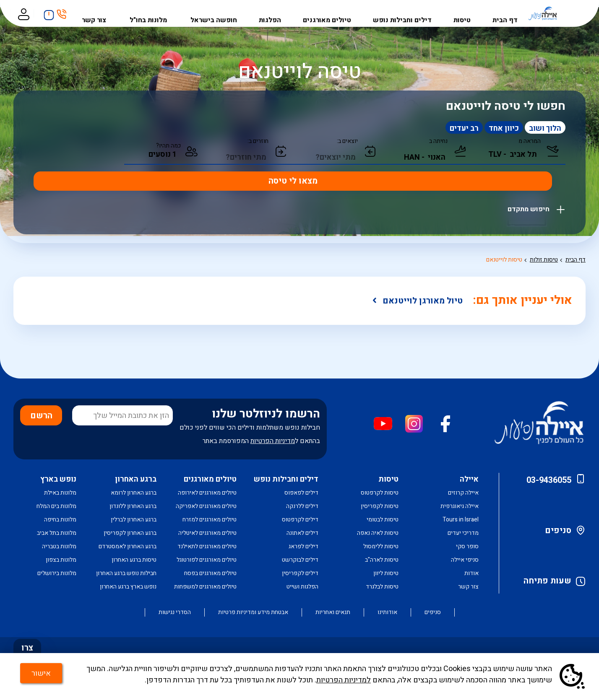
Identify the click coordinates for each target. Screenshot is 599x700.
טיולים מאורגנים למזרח (210, 520)
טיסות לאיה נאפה (378, 533)
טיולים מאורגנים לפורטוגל (207, 560)
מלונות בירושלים (57, 573)
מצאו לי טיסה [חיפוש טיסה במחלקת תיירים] (75, 157)
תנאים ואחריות (333, 612)
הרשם (41, 416)
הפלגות (275, 13)
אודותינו (387, 612)
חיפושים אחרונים (55, 12)
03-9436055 (549, 480)
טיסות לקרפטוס (380, 493)
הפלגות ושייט (302, 587)
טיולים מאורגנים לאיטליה (207, 533)
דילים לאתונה (302, 533)
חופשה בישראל (220, 13)
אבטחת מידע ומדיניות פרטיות (253, 612)
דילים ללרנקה (302, 506)
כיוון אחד (483, 129)
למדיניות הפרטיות (344, 684)
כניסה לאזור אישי (32, 13)
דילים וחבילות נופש (405, 13)
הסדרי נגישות (175, 612)
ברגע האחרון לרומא (134, 493)
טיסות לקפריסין (380, 506)
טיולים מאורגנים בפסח (210, 573)
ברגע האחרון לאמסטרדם (128, 546)
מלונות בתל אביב (57, 533)
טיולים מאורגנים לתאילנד (207, 546)
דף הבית (506, 13)
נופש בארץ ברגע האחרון (128, 587)
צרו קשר (27, 652)
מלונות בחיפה (60, 520)
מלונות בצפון (61, 560)
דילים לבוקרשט (300, 560)
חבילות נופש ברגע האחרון (126, 573)
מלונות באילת (60, 493)
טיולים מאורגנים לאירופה (207, 493)
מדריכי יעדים (463, 533)
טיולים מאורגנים (331, 13)
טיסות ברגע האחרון (134, 560)
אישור (48, 678)
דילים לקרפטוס (300, 520)
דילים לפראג (303, 546)
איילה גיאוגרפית (460, 506)
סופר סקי (467, 546)
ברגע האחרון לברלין (134, 520)
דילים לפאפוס (301, 493)
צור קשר (103, 13)
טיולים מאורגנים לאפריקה (206, 506)
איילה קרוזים (463, 493)
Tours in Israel (461, 520)
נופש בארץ (58, 479)
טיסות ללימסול (381, 546)
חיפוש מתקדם (529, 181)
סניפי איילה (465, 560)
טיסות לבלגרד (382, 587)
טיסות (464, 13)
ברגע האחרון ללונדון (133, 506)
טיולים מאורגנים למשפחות (205, 587)
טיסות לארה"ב (382, 560)
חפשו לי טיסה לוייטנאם (506, 106)
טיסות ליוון (386, 573)
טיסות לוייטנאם (504, 260)
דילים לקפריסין (300, 573)
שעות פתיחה (547, 581)
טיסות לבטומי (383, 520)
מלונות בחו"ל (156, 13)
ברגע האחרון (136, 479)
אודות (471, 573)
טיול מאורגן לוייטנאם (426, 301)
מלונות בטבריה (59, 546)
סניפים (558, 530)
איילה (469, 479)
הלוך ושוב (542, 129)
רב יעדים (426, 129)
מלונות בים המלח (56, 506)
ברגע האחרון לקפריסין (130, 533)
